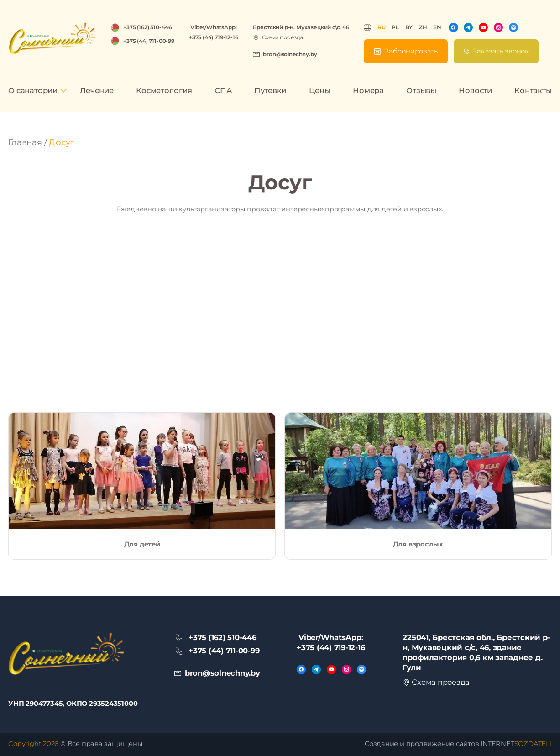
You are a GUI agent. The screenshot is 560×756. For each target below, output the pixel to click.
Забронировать (411, 51)
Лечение (97, 90)
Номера (368, 90)
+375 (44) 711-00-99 (149, 41)
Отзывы (421, 90)
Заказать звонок (501, 51)
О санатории (33, 90)
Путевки (270, 90)
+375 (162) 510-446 (147, 27)
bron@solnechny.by (290, 54)
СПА (223, 90)
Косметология (164, 90)
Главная (25, 142)
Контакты (533, 90)
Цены (320, 90)
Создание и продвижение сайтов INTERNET (458, 744)
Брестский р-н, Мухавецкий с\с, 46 (301, 27)
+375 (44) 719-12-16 (214, 37)
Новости (475, 90)
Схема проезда (283, 37)
